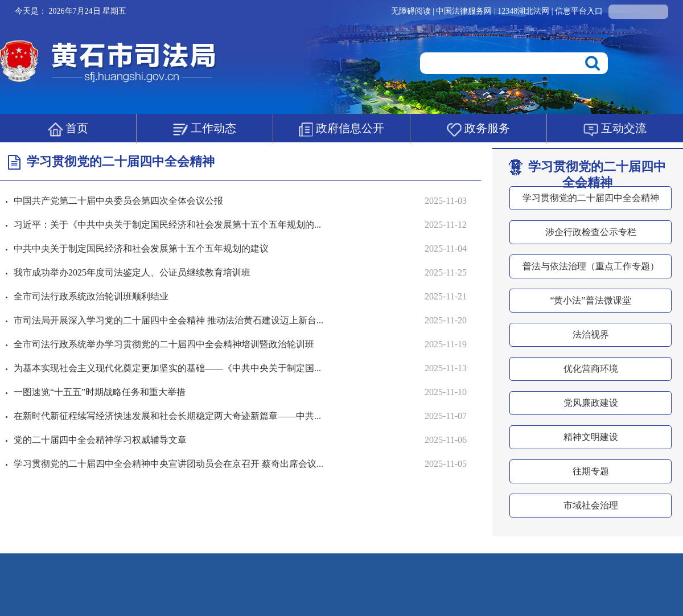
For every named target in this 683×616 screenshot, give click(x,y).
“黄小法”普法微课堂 (590, 300)
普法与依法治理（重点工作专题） (591, 266)
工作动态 (205, 129)
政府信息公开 (341, 129)
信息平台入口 (579, 11)
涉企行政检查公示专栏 (591, 232)
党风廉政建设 (591, 403)
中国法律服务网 (465, 11)
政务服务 (478, 129)
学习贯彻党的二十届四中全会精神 (587, 174)
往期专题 (591, 471)
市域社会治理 (591, 505)
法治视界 (591, 334)
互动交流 (615, 129)
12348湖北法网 (524, 11)
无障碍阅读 (411, 11)
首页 (68, 129)
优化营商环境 (591, 369)
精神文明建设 (591, 437)
